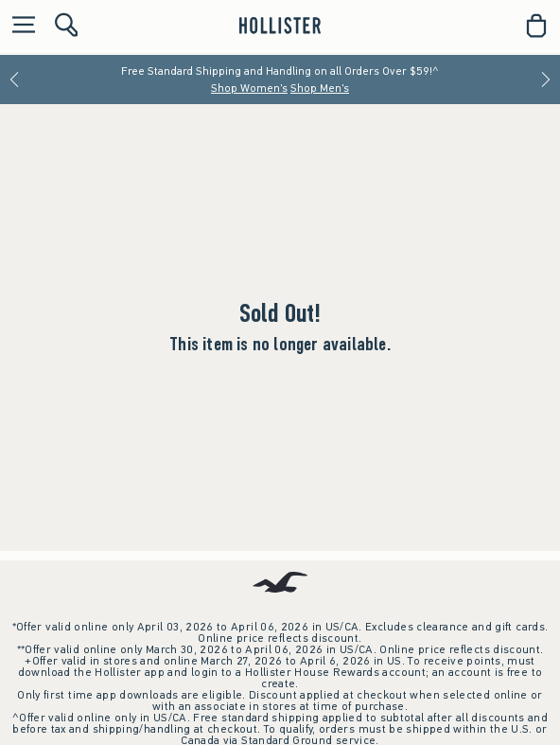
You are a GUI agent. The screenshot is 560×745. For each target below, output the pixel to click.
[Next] (546, 80)
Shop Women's (249, 88)
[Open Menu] (19, 26)
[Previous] (14, 80)
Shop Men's (320, 88)
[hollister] (280, 26)
